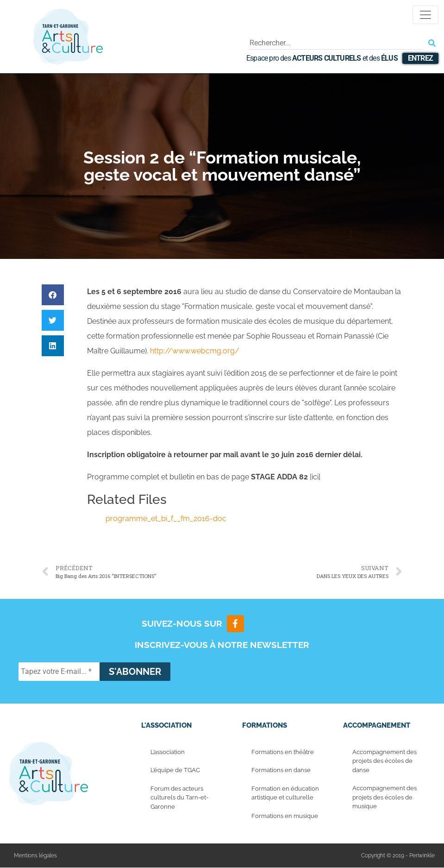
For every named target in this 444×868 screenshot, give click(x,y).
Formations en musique (285, 816)
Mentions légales (35, 856)
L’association (168, 752)
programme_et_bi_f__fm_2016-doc (166, 519)
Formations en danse (281, 771)
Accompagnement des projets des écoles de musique (385, 798)
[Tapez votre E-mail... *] (59, 672)
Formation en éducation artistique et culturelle (285, 794)
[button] (53, 295)
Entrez (420, 58)
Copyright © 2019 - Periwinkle (398, 856)
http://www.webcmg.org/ (195, 351)
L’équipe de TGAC (175, 771)
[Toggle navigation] (425, 15)
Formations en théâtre (283, 752)
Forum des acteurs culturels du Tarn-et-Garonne (179, 798)
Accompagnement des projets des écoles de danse (385, 761)
